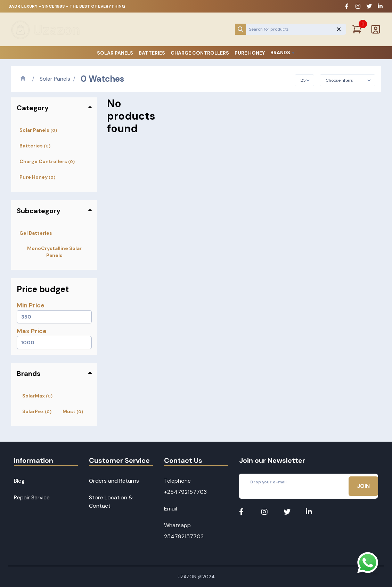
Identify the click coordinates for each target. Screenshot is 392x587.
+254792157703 (185, 492)
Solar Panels (115, 53)
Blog (19, 481)
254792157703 (184, 536)
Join (363, 486)
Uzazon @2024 (196, 577)
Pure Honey (250, 53)
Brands (283, 53)
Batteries (152, 53)
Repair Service (32, 497)
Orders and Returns (114, 481)
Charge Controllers (200, 53)
